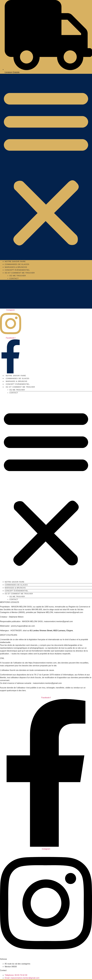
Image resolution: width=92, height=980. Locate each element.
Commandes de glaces (17, 264)
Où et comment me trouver (20, 273)
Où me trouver (18, 276)
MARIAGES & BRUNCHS (16, 267)
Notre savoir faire (15, 261)
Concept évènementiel (17, 270)
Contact (14, 278)
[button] (46, 167)
